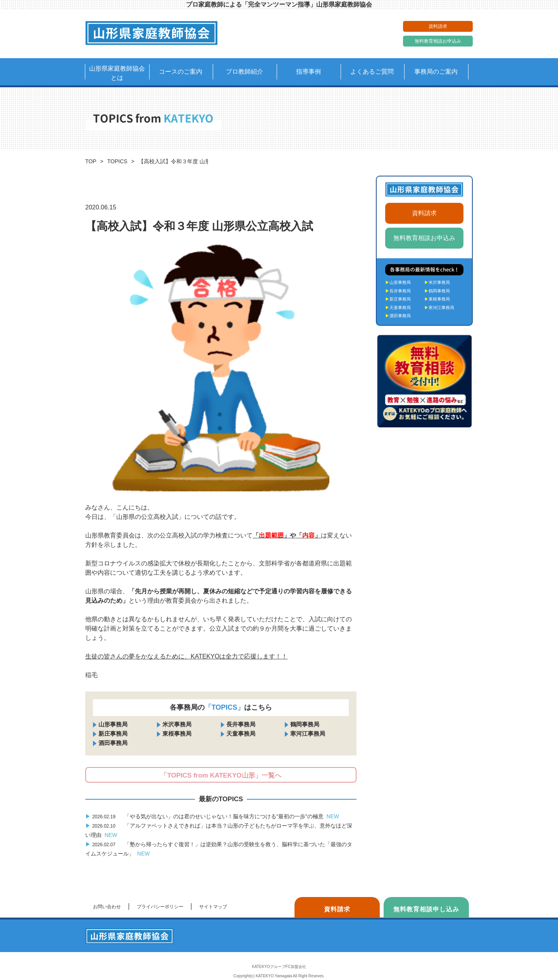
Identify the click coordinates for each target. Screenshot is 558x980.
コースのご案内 (181, 72)
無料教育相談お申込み (438, 41)
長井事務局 (241, 724)
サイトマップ (213, 907)
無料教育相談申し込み (426, 909)
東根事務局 (177, 734)
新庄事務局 (113, 734)
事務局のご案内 (436, 72)
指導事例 (308, 72)
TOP (91, 161)
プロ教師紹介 (245, 72)
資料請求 (438, 26)
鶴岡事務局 (305, 724)
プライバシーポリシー (160, 907)
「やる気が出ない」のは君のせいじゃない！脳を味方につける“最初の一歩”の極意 (212, 816)
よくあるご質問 (372, 72)
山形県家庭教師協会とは (117, 73)
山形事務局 (113, 724)
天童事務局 (241, 734)
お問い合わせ (107, 907)
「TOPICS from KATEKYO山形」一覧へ (221, 775)
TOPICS (117, 161)
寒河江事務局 (308, 734)
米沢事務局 (177, 724)
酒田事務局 (113, 743)
